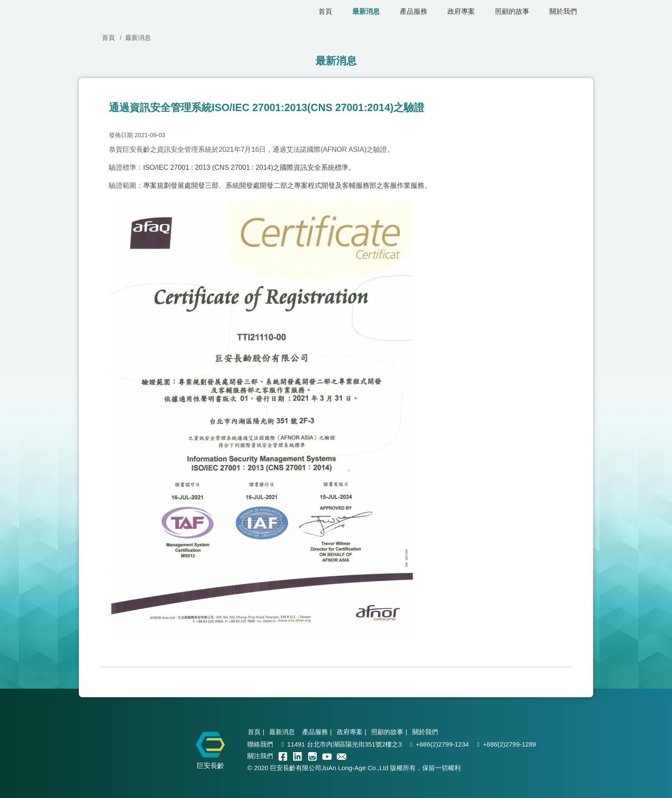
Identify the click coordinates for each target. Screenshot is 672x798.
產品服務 (414, 11)
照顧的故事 (512, 11)
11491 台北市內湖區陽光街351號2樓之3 (345, 744)
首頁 (325, 11)
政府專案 (461, 11)
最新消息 (366, 11)
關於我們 (563, 11)
